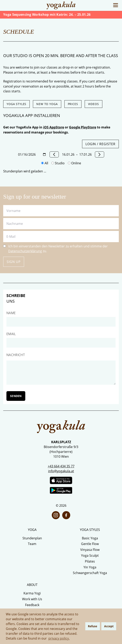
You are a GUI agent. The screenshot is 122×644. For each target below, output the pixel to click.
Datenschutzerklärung (25, 251)
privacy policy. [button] (59, 638)
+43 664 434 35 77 (61, 466)
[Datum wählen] (32, 154)
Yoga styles (16, 104)
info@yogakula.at (61, 471)
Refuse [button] (93, 626)
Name (11, 313)
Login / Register (100, 144)
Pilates (90, 561)
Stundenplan (32, 538)
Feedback (32, 605)
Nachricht (16, 355)
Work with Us (32, 599)
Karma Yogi (32, 593)
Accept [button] (109, 626)
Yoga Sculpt (90, 555)
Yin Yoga (90, 567)
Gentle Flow (90, 544)
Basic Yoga (90, 538)
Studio (58, 163)
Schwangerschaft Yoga (90, 573)
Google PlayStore (83, 127)
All (45, 163)
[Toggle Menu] (116, 5)
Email (11, 334)
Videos (94, 104)
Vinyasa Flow (90, 550)
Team (32, 544)
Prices (73, 104)
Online (74, 163)
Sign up (14, 262)
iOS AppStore (54, 127)
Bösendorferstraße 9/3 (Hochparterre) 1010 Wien (61, 452)
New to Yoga (47, 104)
